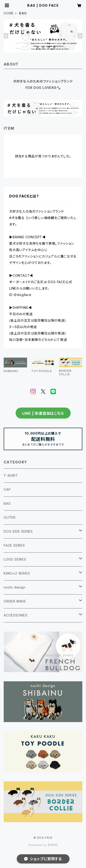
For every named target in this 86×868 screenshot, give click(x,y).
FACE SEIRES (14, 545)
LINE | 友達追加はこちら (43, 413)
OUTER (10, 517)
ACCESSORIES (16, 615)
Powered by (43, 845)
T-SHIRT (11, 475)
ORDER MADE (15, 601)
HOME (9, 13)
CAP (7, 489)
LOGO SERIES (15, 559)
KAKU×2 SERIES (17, 573)
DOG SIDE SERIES (18, 531)
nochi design (15, 587)
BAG (7, 503)
